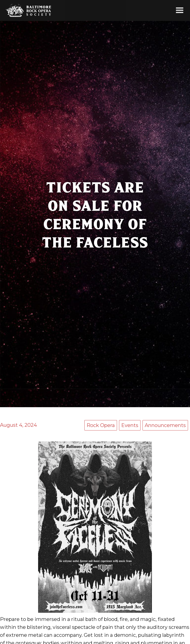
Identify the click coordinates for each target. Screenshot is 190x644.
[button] (180, 10)
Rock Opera (101, 425)
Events (130, 425)
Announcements (165, 425)
